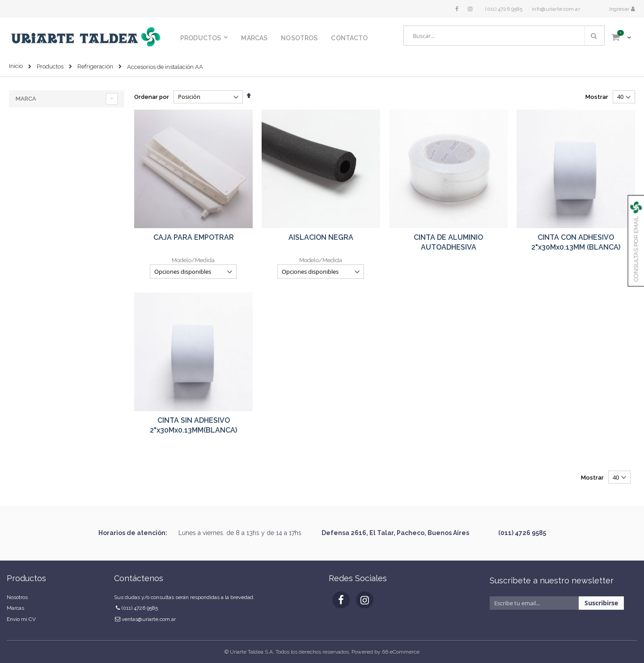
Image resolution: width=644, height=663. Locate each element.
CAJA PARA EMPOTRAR (194, 237)
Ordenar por (152, 97)
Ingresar (620, 9)
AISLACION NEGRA (321, 237)
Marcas (15, 608)
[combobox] (504, 36)
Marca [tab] (26, 99)
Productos (50, 66)
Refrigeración (95, 66)
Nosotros (17, 597)
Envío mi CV (21, 619)
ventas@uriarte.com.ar (149, 619)
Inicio (16, 66)
